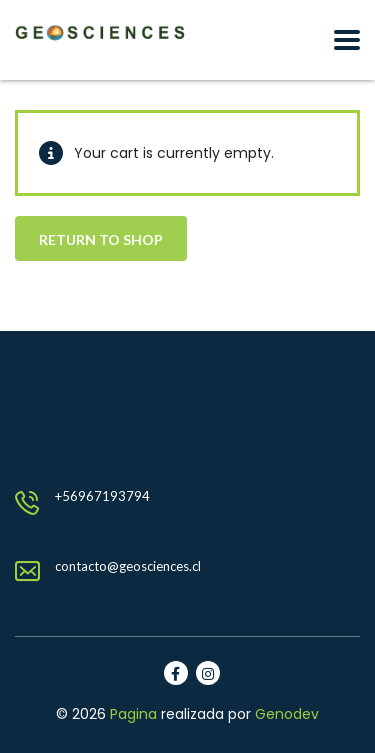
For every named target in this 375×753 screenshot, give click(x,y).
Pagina (133, 714)
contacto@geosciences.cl (128, 566)
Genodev (287, 714)
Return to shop (101, 239)
